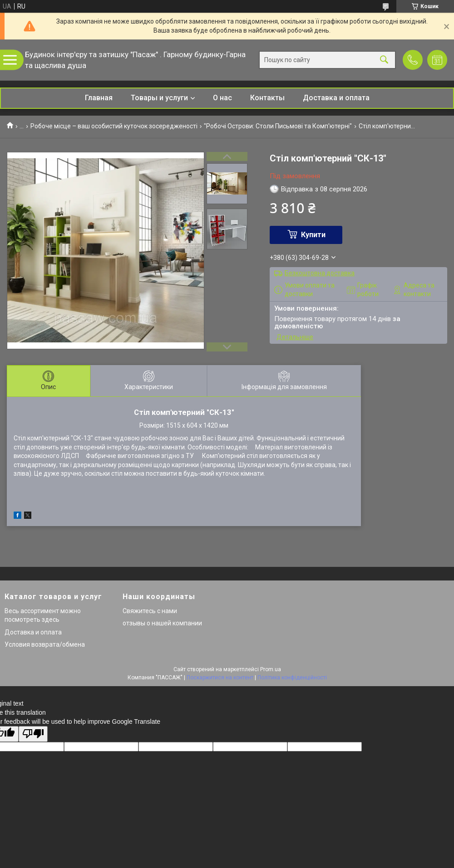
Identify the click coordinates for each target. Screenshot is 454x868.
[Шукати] (384, 60)
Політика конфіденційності (292, 678)
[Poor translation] (33, 734)
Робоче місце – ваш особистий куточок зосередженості (114, 126)
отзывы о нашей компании (162, 623)
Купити (313, 235)
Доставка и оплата (336, 98)
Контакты (267, 98)
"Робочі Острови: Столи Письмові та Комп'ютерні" (278, 126)
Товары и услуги (159, 98)
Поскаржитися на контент (220, 678)
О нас (222, 98)
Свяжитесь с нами (150, 611)
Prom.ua (271, 669)
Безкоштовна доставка (320, 273)
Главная (99, 98)
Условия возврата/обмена (45, 644)
